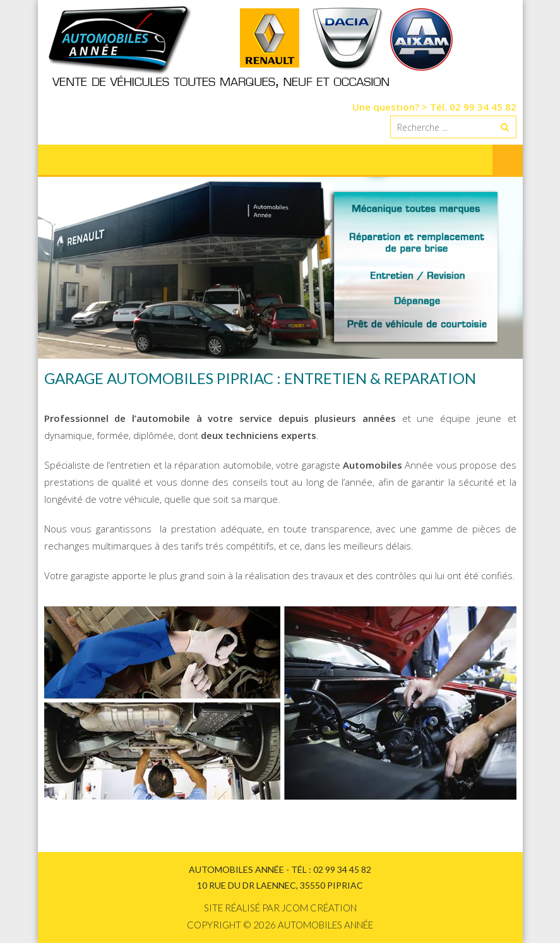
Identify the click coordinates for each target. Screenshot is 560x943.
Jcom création (319, 908)
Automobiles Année (325, 925)
